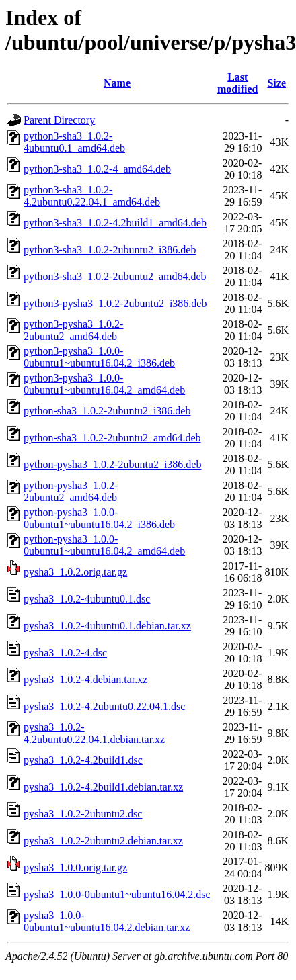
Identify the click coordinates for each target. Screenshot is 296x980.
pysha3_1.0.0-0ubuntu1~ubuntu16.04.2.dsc (117, 894)
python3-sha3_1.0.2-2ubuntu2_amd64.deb (115, 276)
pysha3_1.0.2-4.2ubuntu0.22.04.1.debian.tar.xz (94, 733)
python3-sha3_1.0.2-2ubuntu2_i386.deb (110, 250)
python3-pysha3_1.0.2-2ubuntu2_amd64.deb (73, 330)
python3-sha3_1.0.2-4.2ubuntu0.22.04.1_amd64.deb (92, 196)
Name (117, 83)
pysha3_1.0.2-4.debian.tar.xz (85, 679)
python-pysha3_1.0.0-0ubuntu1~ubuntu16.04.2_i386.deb (99, 518)
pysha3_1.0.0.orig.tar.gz (75, 867)
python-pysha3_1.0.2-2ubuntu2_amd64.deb (71, 491)
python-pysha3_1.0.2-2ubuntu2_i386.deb (112, 464)
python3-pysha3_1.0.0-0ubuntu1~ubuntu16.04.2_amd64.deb (104, 384)
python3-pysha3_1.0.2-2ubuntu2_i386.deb (115, 303)
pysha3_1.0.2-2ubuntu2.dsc (83, 814)
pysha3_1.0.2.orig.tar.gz (75, 572)
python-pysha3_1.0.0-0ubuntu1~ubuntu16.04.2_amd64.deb (104, 545)
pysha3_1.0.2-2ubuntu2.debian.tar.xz (103, 841)
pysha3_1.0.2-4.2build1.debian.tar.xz (103, 787)
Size (276, 83)
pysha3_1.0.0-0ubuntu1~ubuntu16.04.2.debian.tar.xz (107, 921)
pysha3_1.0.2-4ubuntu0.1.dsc (87, 599)
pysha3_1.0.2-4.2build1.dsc (83, 760)
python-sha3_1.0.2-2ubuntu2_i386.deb (107, 411)
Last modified (237, 83)
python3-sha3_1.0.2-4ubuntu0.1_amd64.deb (74, 142)
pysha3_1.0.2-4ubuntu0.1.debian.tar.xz (107, 626)
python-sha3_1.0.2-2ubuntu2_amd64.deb (112, 438)
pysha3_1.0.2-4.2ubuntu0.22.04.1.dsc (104, 706)
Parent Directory (59, 120)
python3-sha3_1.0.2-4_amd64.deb (97, 169)
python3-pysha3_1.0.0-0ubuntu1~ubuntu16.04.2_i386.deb (99, 357)
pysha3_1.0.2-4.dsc (65, 653)
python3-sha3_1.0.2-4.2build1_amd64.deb (115, 223)
